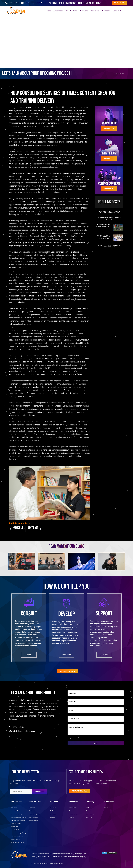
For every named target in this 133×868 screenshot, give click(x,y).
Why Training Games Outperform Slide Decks (104, 226)
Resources (95, 11)
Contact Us (118, 11)
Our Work (84, 11)
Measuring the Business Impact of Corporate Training (109, 246)
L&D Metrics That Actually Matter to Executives (109, 219)
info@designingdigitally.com (36, 3)
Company (107, 11)
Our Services (58, 11)
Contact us (119, 3)
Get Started (120, 73)
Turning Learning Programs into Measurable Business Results (109, 212)
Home (48, 11)
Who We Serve (72, 11)
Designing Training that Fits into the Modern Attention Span (104, 237)
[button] (63, 573)
